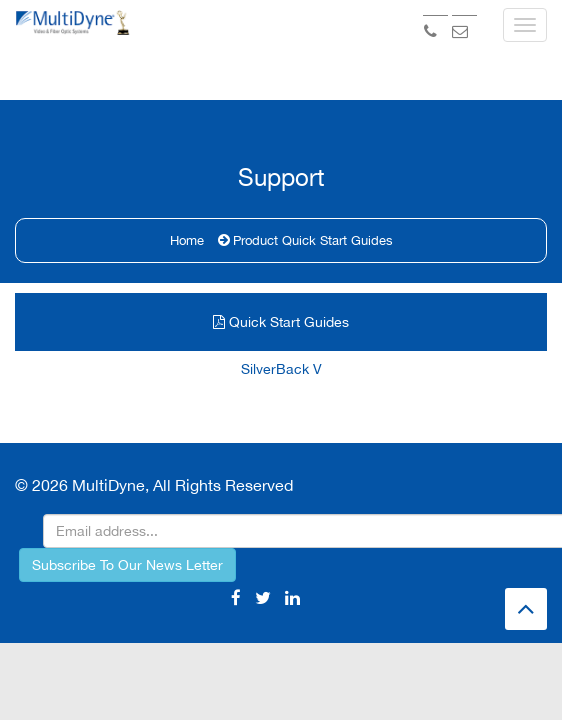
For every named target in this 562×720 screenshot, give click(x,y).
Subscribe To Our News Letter (127, 437)
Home (187, 142)
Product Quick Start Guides (313, 142)
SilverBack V (281, 276)
